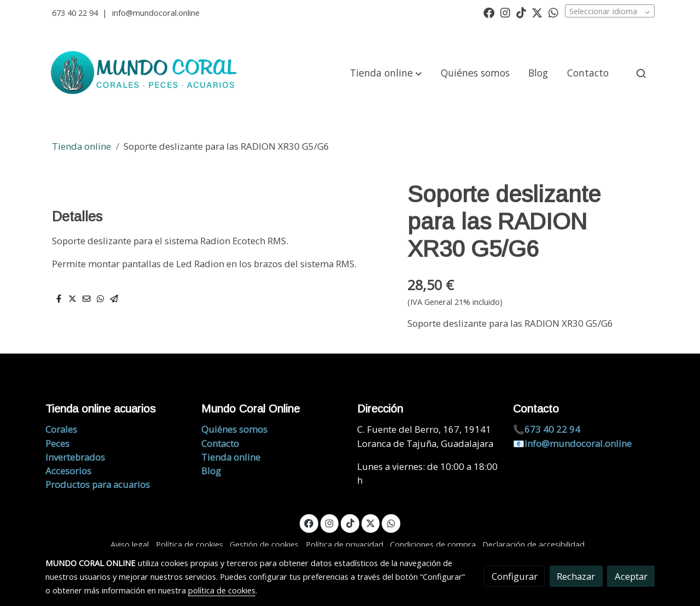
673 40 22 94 (75, 13)
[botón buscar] (641, 73)
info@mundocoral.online (156, 13)
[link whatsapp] (553, 12)
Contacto (220, 443)
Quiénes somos (234, 429)
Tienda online (81, 146)
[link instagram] (505, 12)
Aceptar (631, 576)
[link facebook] (489, 12)
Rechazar (576, 576)
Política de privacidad (345, 544)
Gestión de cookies (264, 544)
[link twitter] (537, 12)
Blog (211, 471)
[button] (386, 73)
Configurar (515, 576)
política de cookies (222, 590)
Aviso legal (130, 544)
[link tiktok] (521, 12)
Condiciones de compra (433, 544)
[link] (145, 73)
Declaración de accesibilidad (533, 544)
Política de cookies (189, 544)
